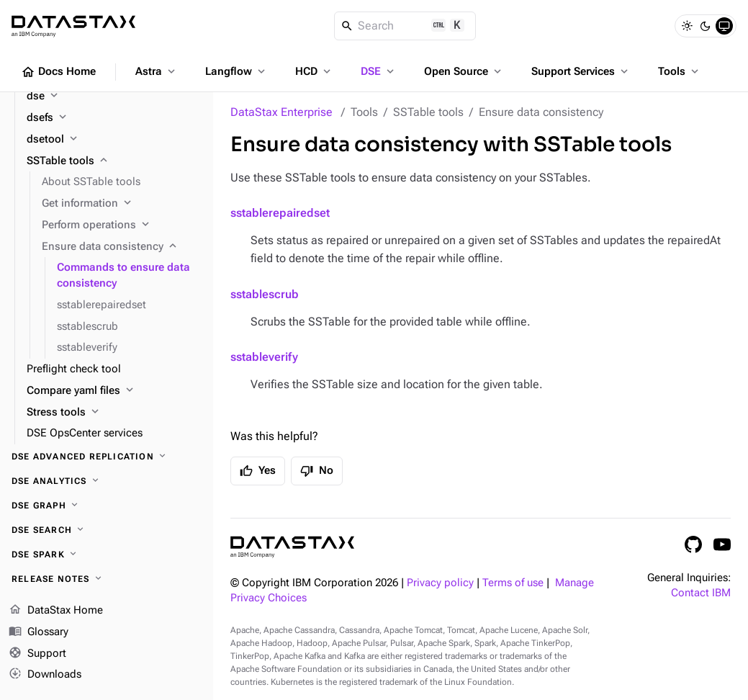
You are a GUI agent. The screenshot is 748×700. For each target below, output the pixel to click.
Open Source (464, 71)
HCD (314, 71)
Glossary (39, 632)
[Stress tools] (114, 413)
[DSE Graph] (107, 506)
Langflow (236, 71)
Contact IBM (701, 593)
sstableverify (264, 357)
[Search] (405, 26)
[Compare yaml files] (114, 391)
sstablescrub (265, 294)
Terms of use (513, 583)
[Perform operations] (122, 225)
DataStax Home (56, 611)
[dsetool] (114, 140)
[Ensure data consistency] (122, 247)
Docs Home (58, 72)
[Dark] (706, 26)
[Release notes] (107, 579)
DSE (379, 71)
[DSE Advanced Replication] (107, 457)
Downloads (45, 675)
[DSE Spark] (107, 555)
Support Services (581, 71)
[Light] (687, 26)
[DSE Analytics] (107, 481)
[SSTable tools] (114, 161)
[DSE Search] (107, 530)
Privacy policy (440, 583)
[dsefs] (114, 118)
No (317, 471)
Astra (157, 71)
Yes (258, 471)
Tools (680, 71)
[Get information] (122, 204)
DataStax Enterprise (281, 112)
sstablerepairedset (280, 213)
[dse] (114, 97)
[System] (724, 26)
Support (37, 654)
